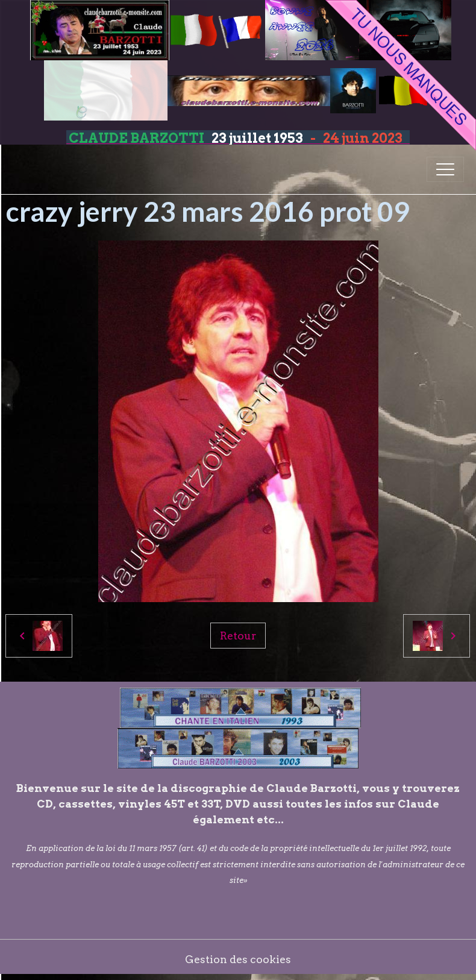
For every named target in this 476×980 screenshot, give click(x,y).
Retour (238, 636)
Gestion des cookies (238, 959)
